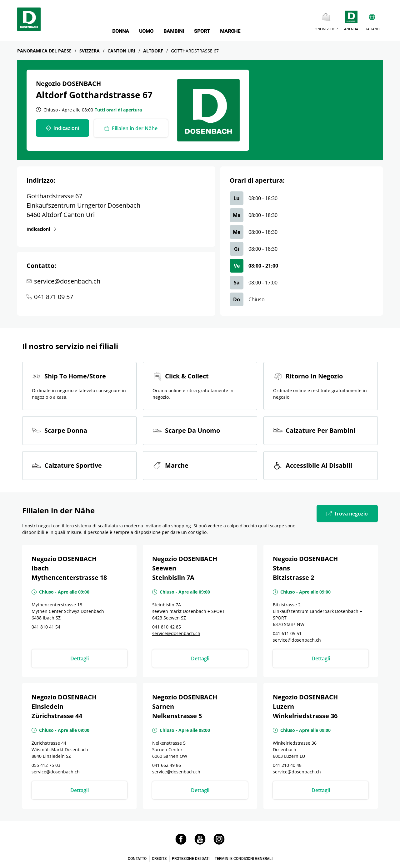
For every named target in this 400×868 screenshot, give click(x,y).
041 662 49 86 (167, 765)
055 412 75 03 (46, 765)
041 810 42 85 (167, 627)
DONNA (121, 31)
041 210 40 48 (287, 765)
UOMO (146, 31)
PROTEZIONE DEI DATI (191, 859)
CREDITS (159, 859)
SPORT (202, 31)
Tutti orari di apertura (118, 110)
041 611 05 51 (287, 633)
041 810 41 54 (46, 627)
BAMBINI (174, 31)
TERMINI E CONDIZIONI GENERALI (244, 859)
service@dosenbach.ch (67, 281)
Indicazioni (39, 229)
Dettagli (80, 658)
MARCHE (230, 31)
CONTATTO (137, 859)
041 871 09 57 (54, 297)
